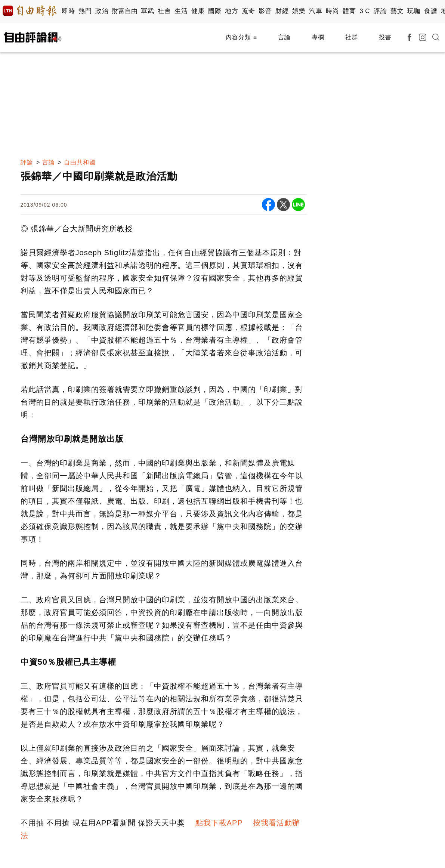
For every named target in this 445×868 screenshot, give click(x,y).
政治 (102, 11)
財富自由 (125, 11)
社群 (352, 37)
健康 (198, 11)
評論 (380, 11)
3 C (365, 11)
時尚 (332, 11)
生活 (181, 11)
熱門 (85, 11)
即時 (68, 11)
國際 (215, 11)
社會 (164, 11)
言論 (284, 37)
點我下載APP (219, 823)
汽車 (316, 11)
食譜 (431, 11)
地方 (231, 11)
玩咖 (414, 11)
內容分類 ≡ (241, 37)
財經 (282, 11)
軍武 (147, 11)
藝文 (397, 11)
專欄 (318, 37)
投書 (385, 37)
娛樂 (299, 11)
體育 (349, 11)
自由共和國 (80, 162)
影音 (265, 11)
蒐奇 (248, 11)
